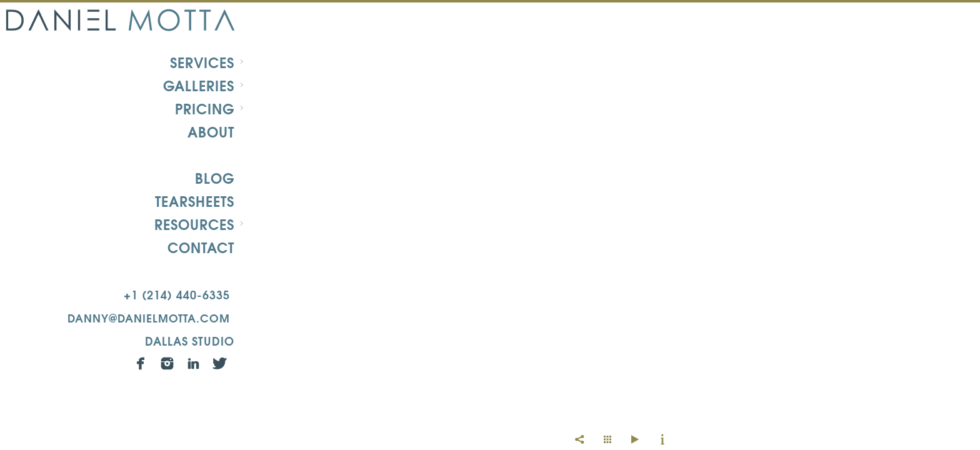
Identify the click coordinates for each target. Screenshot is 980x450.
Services (202, 62)
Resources (194, 224)
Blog (215, 177)
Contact (201, 247)
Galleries (199, 85)
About (211, 131)
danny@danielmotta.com (149, 317)
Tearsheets (195, 201)
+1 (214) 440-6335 (177, 294)
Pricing (205, 108)
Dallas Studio (190, 340)
